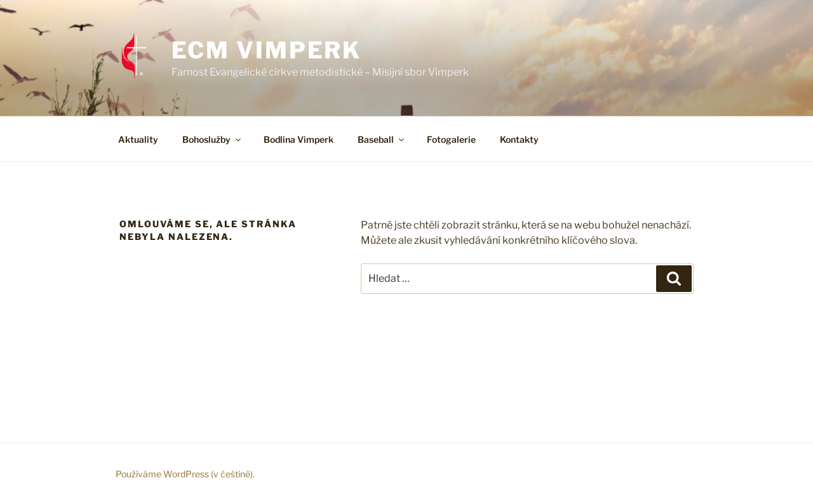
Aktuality (138, 139)
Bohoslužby (212, 139)
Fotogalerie (451, 139)
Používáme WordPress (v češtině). (185, 474)
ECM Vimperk (267, 50)
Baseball (382, 139)
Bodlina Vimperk (299, 139)
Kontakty (519, 139)
